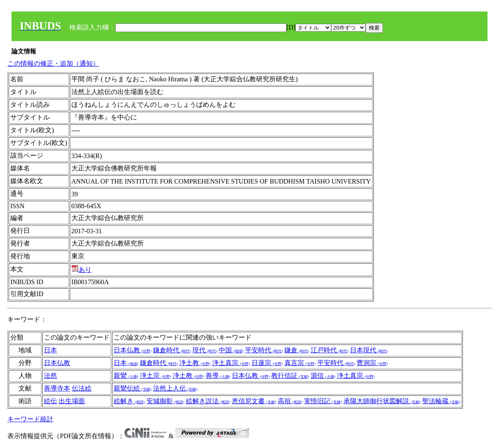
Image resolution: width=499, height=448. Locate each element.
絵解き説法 (208, 401)
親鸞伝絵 (133, 388)
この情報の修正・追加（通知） (53, 63)
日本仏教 (133, 350)
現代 (205, 350)
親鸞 (126, 376)
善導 (218, 376)
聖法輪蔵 (441, 401)
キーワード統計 (30, 419)
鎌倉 (297, 350)
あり (81, 270)
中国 (231, 350)
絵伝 (50, 401)
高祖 (290, 401)
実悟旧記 (323, 401)
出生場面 (72, 401)
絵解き (129, 401)
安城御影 (165, 401)
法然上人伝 (175, 388)
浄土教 (195, 363)
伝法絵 (82, 388)
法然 (50, 376)
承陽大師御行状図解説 (382, 401)
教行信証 (290, 376)
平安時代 (264, 350)
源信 (323, 376)
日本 (50, 350)
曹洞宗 (372, 363)
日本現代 (369, 350)
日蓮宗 (267, 363)
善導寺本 (57, 388)
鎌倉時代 (172, 350)
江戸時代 (330, 350)
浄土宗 (156, 376)
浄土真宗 (231, 363)
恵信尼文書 (254, 401)
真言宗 (300, 363)
